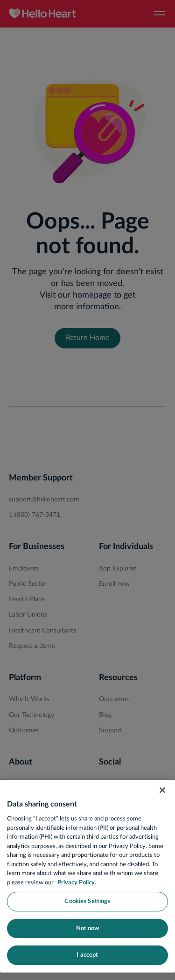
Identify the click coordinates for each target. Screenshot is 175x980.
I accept (87, 955)
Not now (88, 928)
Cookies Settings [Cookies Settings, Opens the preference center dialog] (87, 901)
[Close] (162, 790)
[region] (87, 876)
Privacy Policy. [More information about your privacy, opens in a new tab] (77, 883)
